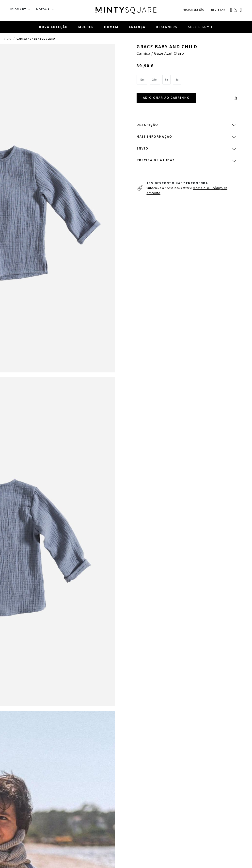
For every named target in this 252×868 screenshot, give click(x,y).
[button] (22, 9)
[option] (142, 80)
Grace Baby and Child (167, 47)
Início (7, 39)
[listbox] (186, 81)
